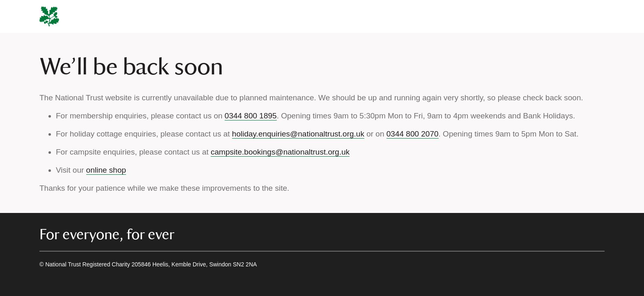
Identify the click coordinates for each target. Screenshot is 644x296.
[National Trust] (49, 16)
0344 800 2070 (413, 134)
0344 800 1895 (251, 116)
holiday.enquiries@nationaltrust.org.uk (298, 134)
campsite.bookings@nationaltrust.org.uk (280, 152)
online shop (106, 170)
